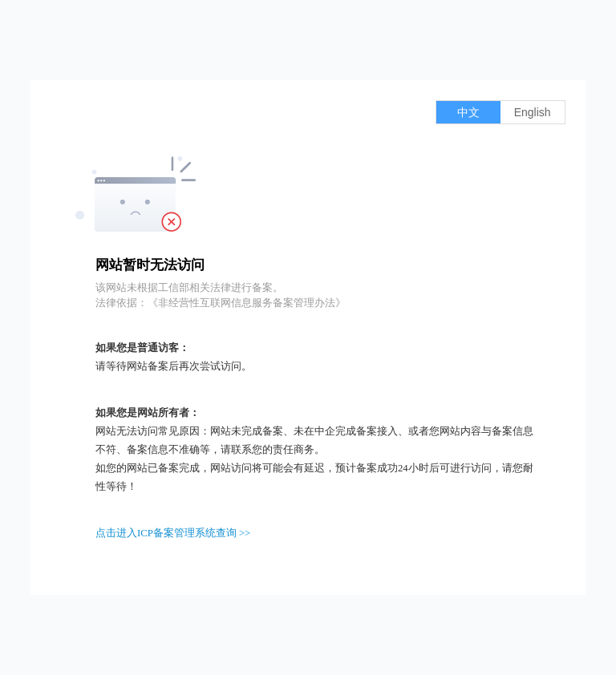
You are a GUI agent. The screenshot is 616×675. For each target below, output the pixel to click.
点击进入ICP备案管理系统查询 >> (173, 533)
